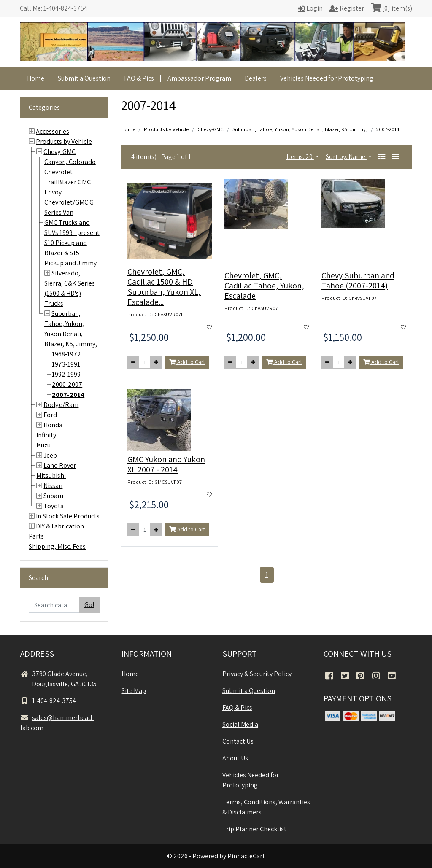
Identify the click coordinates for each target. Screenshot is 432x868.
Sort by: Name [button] (346, 157)
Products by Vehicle (64, 142)
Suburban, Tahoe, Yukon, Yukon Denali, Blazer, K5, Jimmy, (300, 129)
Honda (53, 425)
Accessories (53, 131)
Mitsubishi (51, 476)
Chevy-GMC (59, 152)
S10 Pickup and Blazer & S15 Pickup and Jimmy (70, 253)
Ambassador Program (199, 78)
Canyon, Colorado (70, 162)
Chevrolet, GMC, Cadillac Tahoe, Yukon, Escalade (264, 286)
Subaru (53, 496)
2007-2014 (68, 395)
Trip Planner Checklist (254, 829)
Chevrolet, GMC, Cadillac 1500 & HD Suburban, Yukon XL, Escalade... (164, 287)
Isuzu (43, 445)
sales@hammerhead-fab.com (57, 723)
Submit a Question (84, 78)
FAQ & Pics (139, 78)
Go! (89, 605)
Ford (50, 415)
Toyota (54, 506)
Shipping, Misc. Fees (57, 546)
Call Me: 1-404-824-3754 (54, 8)
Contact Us (238, 741)
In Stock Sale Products (68, 516)
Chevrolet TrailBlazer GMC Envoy (67, 182)
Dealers (256, 78)
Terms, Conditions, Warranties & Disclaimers (266, 807)
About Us (235, 758)
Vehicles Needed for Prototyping (327, 78)
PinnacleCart (246, 856)
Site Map (134, 691)
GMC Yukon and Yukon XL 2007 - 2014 (166, 464)
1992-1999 (66, 374)
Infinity (46, 435)
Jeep (50, 455)
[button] (382, 157)
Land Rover (60, 465)
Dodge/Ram (61, 405)
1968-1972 (66, 354)
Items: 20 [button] (300, 157)
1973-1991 (66, 364)
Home (36, 78)
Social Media (240, 724)
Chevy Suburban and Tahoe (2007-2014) (358, 280)
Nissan (53, 486)
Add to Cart (187, 362)
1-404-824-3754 (48, 701)
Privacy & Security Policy (257, 674)
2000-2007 (67, 384)
